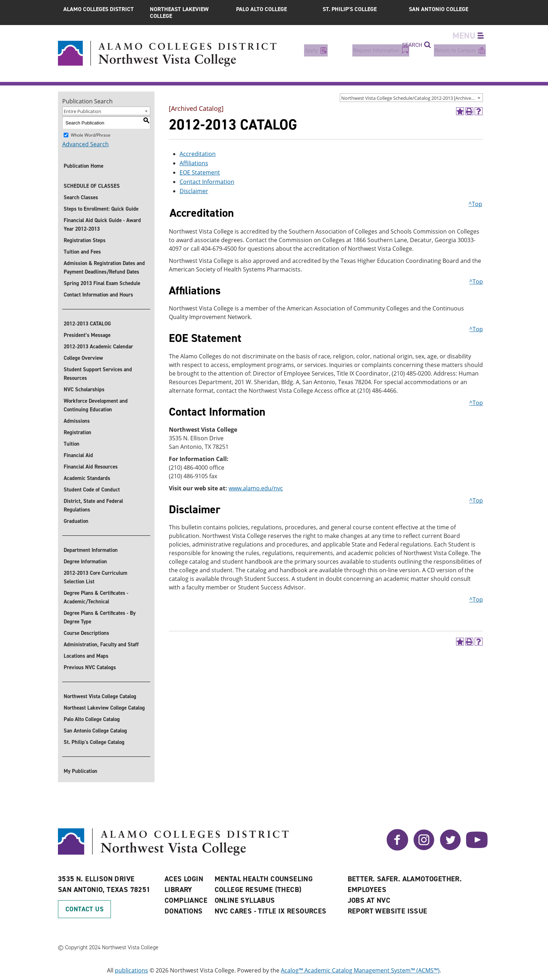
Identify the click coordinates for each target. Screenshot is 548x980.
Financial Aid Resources (91, 467)
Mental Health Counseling (264, 879)
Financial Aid (78, 455)
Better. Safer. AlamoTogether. (405, 879)
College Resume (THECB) (258, 890)
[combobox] (411, 98)
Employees (367, 890)
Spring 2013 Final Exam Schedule (102, 283)
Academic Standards (87, 478)
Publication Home (84, 166)
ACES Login (184, 879)
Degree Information (85, 562)
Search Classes (81, 197)
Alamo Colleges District (99, 9)
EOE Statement (200, 172)
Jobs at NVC (369, 900)
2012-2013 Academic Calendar (98, 347)
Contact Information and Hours (98, 295)
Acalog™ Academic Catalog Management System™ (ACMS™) (360, 970)
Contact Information (207, 182)
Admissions (77, 421)
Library (178, 890)
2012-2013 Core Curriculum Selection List (96, 577)
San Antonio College (439, 9)
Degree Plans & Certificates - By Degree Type (100, 617)
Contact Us (84, 909)
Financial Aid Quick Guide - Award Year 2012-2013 (102, 225)
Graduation (76, 521)
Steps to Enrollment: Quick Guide (101, 209)
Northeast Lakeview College (179, 13)
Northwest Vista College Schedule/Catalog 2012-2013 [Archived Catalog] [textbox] (412, 98)
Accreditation (198, 154)
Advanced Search (85, 144)
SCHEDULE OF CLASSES (92, 186)
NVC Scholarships (84, 389)
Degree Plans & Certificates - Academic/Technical (96, 597)
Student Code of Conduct (92, 490)
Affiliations (194, 163)
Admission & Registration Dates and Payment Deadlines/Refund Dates (104, 268)
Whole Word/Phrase (91, 135)
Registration (77, 432)
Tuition (72, 444)
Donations (184, 911)
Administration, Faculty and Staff (101, 645)
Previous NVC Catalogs (90, 667)
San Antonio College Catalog (95, 731)
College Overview (83, 358)
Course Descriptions (86, 633)
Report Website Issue (388, 911)
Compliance (186, 900)
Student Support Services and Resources (98, 374)
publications (131, 970)
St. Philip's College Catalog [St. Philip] (94, 742)
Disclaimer (194, 191)
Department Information (91, 550)
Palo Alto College (261, 9)
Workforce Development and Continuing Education (96, 405)
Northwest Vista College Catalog (100, 696)
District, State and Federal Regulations (93, 505)
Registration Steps (85, 240)
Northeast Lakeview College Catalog (104, 708)
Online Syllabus (245, 900)
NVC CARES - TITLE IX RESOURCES (271, 911)
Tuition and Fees (82, 252)
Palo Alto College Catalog (92, 719)
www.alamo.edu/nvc (256, 488)
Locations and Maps (86, 656)
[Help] (479, 111)
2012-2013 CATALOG (87, 324)
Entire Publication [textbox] (82, 111)
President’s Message (87, 335)
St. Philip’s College (350, 9)
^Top (475, 204)
